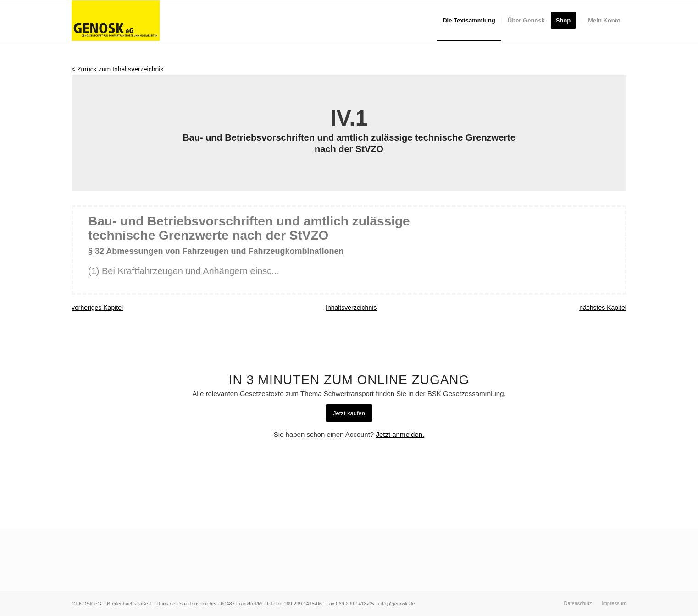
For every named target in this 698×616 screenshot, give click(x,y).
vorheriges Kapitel (97, 308)
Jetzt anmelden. (400, 434)
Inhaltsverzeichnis (351, 308)
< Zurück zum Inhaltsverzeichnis (117, 69)
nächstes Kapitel (603, 308)
